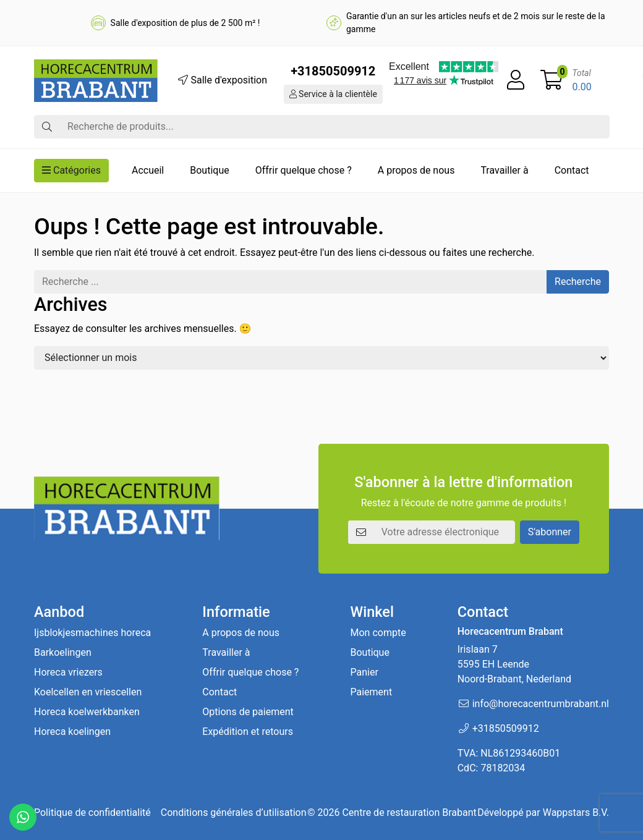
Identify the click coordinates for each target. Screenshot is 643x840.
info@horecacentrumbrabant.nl (541, 704)
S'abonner (550, 532)
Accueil (148, 170)
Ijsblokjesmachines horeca (92, 633)
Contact (572, 170)
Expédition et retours (248, 732)
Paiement (371, 692)
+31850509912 (333, 71)
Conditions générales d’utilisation (234, 812)
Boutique (209, 170)
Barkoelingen (63, 652)
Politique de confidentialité (92, 812)
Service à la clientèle (333, 94)
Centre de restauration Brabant (409, 812)
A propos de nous (416, 170)
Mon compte (378, 633)
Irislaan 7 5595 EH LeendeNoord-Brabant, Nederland (514, 664)
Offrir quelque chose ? (304, 170)
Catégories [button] (71, 170)
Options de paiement (248, 712)
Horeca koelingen (72, 732)
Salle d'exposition (223, 80)
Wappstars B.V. (576, 812)
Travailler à (504, 170)
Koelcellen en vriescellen (88, 692)
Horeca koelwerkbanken (87, 712)
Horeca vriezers (68, 672)
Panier (364, 672)
